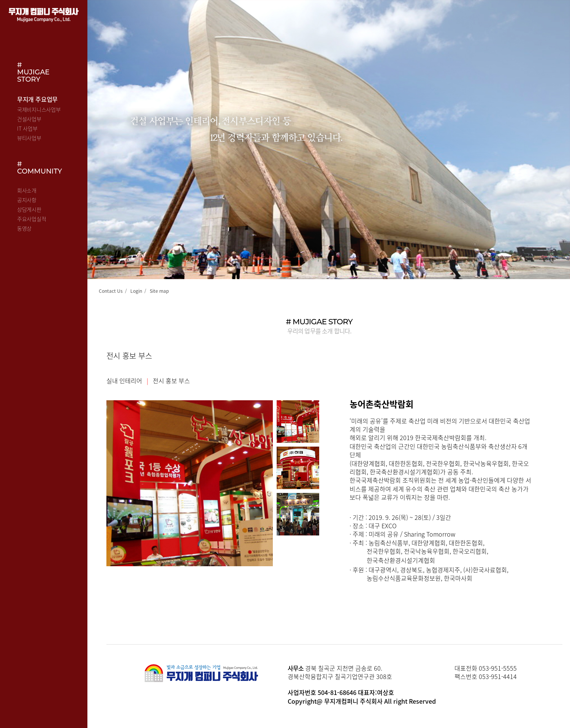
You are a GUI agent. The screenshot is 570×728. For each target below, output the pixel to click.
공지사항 (27, 200)
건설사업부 (29, 119)
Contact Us (111, 291)
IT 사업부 (27, 128)
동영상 (24, 228)
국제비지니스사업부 (39, 109)
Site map (159, 291)
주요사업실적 (32, 219)
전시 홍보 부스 (171, 381)
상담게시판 (29, 209)
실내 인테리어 (124, 381)
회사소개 (27, 190)
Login (136, 291)
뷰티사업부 (29, 138)
